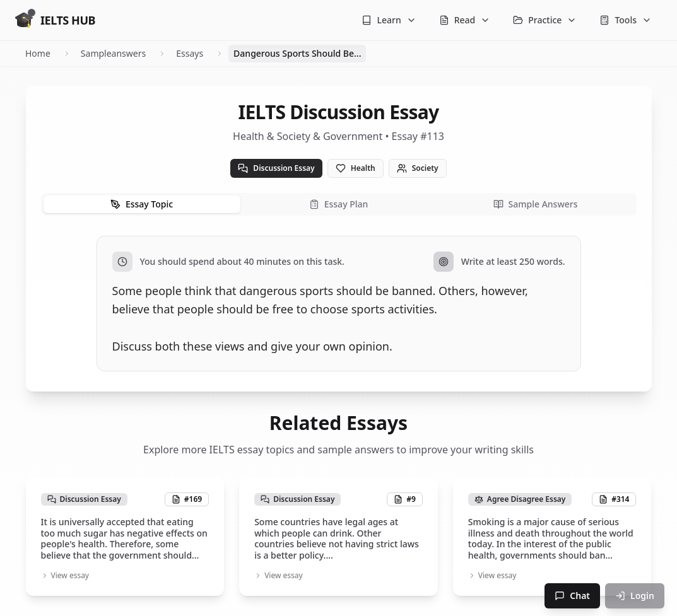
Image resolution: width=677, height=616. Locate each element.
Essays (190, 53)
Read (465, 20)
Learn (389, 20)
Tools (626, 20)
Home (38, 53)
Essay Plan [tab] (339, 204)
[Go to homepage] (55, 20)
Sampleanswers (113, 53)
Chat (572, 596)
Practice (545, 20)
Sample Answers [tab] (536, 204)
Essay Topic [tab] (142, 204)
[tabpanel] (339, 304)
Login (635, 596)
